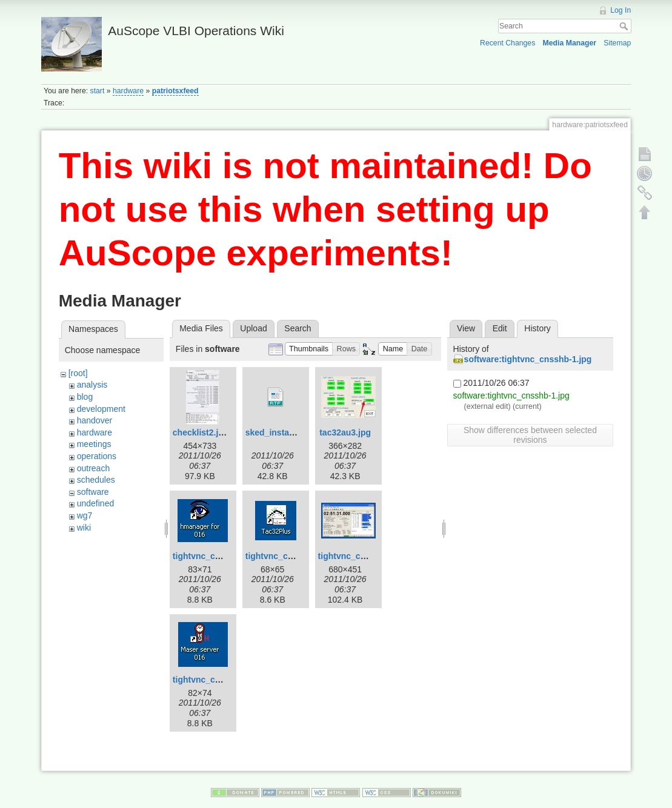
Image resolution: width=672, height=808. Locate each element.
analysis (92, 385)
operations (97, 456)
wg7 (85, 515)
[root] (78, 373)
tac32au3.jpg (345, 432)
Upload (253, 328)
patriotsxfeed (175, 91)
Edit (500, 328)
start (98, 91)
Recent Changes (507, 43)
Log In (620, 10)
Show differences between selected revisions (530, 435)
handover (95, 420)
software (93, 492)
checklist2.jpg (201, 432)
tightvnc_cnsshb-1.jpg (218, 556)
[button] (309, 349)
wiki (84, 528)
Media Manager (570, 43)
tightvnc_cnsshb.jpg (214, 680)
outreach (93, 468)
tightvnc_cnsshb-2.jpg (291, 556)
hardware (128, 91)
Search (625, 26)
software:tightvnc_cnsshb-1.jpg (528, 359)
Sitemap (617, 43)
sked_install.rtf (275, 432)
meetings (94, 444)
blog (85, 397)
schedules (96, 480)
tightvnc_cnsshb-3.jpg (363, 556)
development (101, 409)
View (466, 328)
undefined (96, 503)
